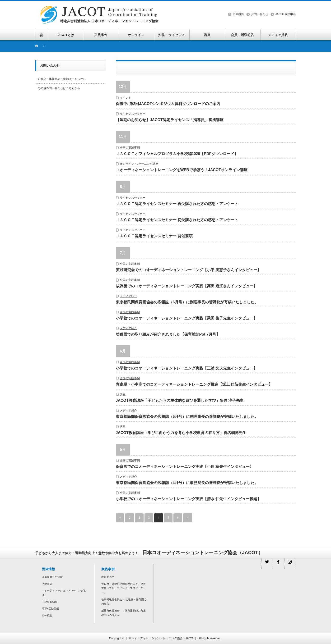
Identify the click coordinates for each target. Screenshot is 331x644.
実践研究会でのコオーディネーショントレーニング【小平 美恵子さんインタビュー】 (188, 270)
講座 (123, 394)
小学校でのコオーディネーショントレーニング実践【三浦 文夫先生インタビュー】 (188, 368)
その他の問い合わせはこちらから (59, 88)
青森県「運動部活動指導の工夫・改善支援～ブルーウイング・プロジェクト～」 (124, 588)
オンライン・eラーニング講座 (139, 164)
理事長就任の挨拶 (52, 577)
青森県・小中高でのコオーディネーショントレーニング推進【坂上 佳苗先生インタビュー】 (194, 384)
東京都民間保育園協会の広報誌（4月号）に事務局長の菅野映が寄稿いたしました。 (187, 483)
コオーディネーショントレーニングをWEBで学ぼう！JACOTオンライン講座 (182, 170)
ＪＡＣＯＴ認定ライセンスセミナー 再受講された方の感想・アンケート (177, 204)
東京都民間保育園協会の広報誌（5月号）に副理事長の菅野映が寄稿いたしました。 (187, 417)
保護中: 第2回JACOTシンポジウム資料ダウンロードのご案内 (168, 104)
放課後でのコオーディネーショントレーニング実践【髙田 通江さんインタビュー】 (188, 286)
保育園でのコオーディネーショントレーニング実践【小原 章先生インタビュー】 (185, 467)
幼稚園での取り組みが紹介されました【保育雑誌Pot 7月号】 (168, 334)
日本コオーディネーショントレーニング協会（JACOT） (162, 638)
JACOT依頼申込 (286, 14)
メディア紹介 (128, 296)
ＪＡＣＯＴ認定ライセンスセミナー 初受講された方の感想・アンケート (177, 220)
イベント (126, 98)
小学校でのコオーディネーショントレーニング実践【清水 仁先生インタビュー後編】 (188, 499)
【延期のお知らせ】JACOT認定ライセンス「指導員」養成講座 (170, 120)
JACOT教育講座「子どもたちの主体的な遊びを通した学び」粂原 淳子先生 (180, 400)
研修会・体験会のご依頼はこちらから (62, 79)
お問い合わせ (260, 14)
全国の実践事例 (130, 148)
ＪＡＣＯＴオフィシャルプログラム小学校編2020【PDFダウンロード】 (177, 154)
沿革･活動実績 (50, 608)
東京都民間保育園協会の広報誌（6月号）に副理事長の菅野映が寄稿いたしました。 (187, 302)
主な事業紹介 (50, 602)
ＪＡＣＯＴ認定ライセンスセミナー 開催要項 (154, 236)
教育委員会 (108, 577)
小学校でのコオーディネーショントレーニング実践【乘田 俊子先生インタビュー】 (188, 318)
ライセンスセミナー (133, 114)
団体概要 (238, 14)
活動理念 (47, 584)
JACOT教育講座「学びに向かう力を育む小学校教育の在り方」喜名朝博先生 (181, 433)
